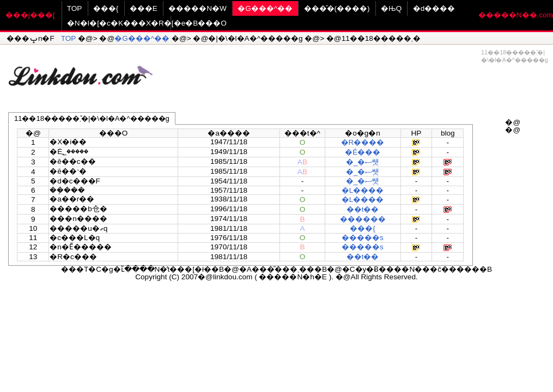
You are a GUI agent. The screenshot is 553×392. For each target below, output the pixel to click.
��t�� (363, 209)
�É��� (363, 152)
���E (144, 8)
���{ (106, 8)
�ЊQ (391, 8)
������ (363, 219)
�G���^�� (265, 8)
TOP (75, 8)
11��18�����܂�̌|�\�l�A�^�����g (92, 118)
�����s (363, 238)
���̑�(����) (337, 8)
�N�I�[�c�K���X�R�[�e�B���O (147, 23)
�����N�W (197, 8)
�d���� (434, 8)
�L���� (363, 190)
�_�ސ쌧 (363, 162)
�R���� (363, 142)
